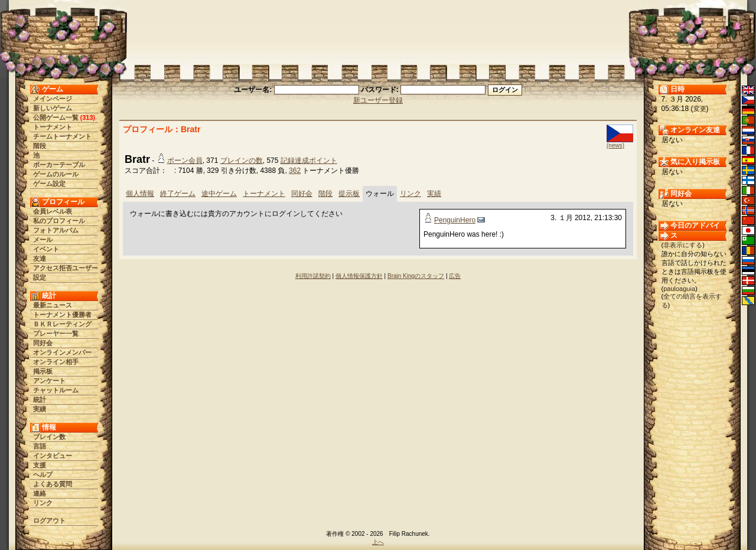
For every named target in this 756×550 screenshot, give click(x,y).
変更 (700, 109)
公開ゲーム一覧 (56, 117)
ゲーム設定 (49, 184)
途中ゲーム (219, 194)
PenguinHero (455, 220)
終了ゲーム (178, 194)
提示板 (349, 194)
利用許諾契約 (313, 276)
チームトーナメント (62, 136)
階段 (40, 146)
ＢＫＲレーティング (62, 324)
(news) (615, 145)
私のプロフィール (59, 221)
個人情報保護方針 (359, 276)
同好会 (43, 343)
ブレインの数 (242, 161)
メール (43, 240)
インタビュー (53, 456)
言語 (40, 446)
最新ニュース (53, 305)
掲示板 (43, 371)
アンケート (49, 381)
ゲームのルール (56, 174)
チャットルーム (56, 390)
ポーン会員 (185, 161)
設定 (40, 277)
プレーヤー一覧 (56, 333)
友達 (40, 258)
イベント (46, 249)
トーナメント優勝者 (62, 315)
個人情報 (140, 194)
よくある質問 (53, 484)
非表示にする (683, 245)
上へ (378, 542)
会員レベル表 (53, 211)
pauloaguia (679, 289)
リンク (43, 503)
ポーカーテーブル (59, 165)
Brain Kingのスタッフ (416, 276)
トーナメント (53, 127)
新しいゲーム (53, 108)
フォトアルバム (56, 230)
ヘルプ (43, 474)
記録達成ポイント (309, 161)
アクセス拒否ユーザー (66, 268)
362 (295, 171)
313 (87, 117)
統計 (40, 400)
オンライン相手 (56, 362)
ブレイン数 (49, 437)
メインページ (53, 99)
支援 (40, 465)
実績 (40, 409)
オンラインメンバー (62, 352)
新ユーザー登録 (378, 100)
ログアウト (49, 520)
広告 (455, 276)
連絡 (40, 493)
